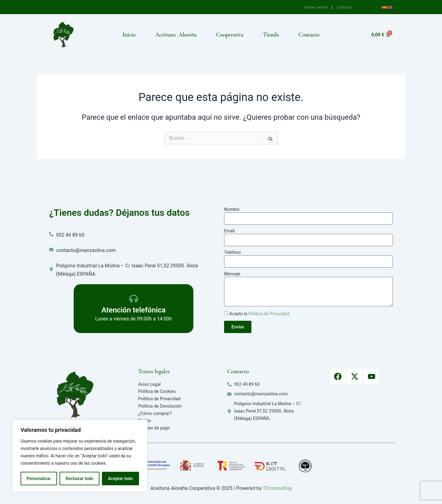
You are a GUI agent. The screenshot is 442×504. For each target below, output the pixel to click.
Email (229, 231)
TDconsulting (277, 488)
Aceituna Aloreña (176, 35)
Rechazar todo (79, 479)
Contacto (344, 7)
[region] (80, 456)
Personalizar (39, 479)
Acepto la (259, 314)
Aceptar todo (120, 479)
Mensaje (232, 274)
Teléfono (233, 252)
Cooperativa (230, 35)
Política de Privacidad (269, 314)
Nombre (232, 209)
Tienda (271, 35)
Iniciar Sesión (316, 7)
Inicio (129, 35)
